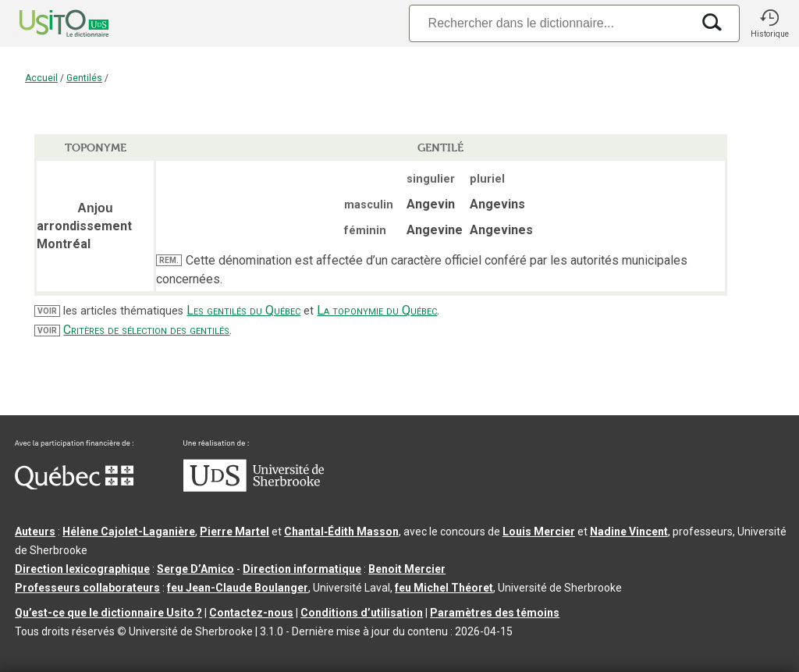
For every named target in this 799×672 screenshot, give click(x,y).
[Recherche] (550, 23)
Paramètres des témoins (495, 613)
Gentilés (84, 78)
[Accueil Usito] (47, 23)
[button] (769, 23)
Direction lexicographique (82, 569)
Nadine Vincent (629, 532)
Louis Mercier (539, 532)
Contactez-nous (251, 613)
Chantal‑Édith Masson (341, 532)
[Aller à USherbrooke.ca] (254, 488)
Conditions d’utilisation (362, 613)
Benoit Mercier (407, 569)
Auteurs (35, 532)
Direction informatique (302, 569)
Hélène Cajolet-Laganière (129, 532)
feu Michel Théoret (444, 588)
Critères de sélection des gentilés (146, 330)
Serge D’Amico (195, 569)
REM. (169, 260)
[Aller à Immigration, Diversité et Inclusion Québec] (74, 485)
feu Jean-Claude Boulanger (238, 588)
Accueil (41, 78)
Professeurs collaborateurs (87, 588)
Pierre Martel (234, 532)
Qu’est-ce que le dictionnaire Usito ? (108, 613)
